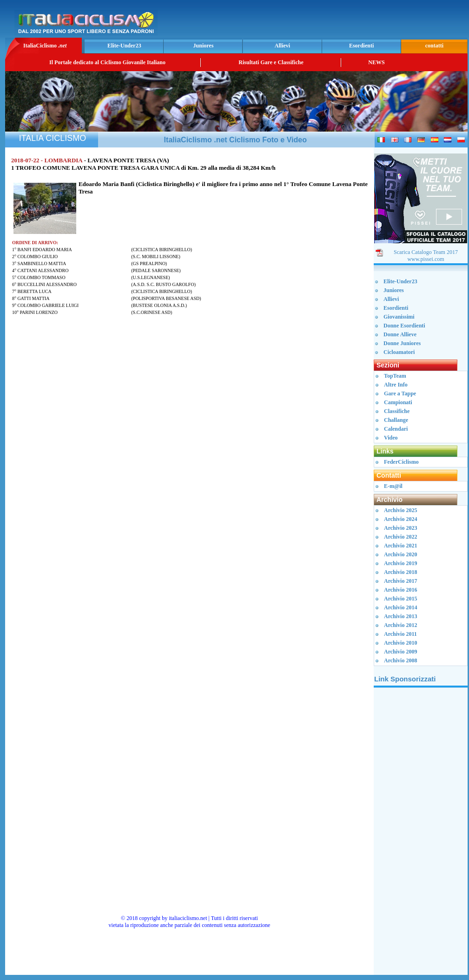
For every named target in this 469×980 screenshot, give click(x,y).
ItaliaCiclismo (45, 46)
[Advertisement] (421, 835)
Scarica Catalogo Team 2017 (426, 252)
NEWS (376, 62)
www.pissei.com (426, 259)
